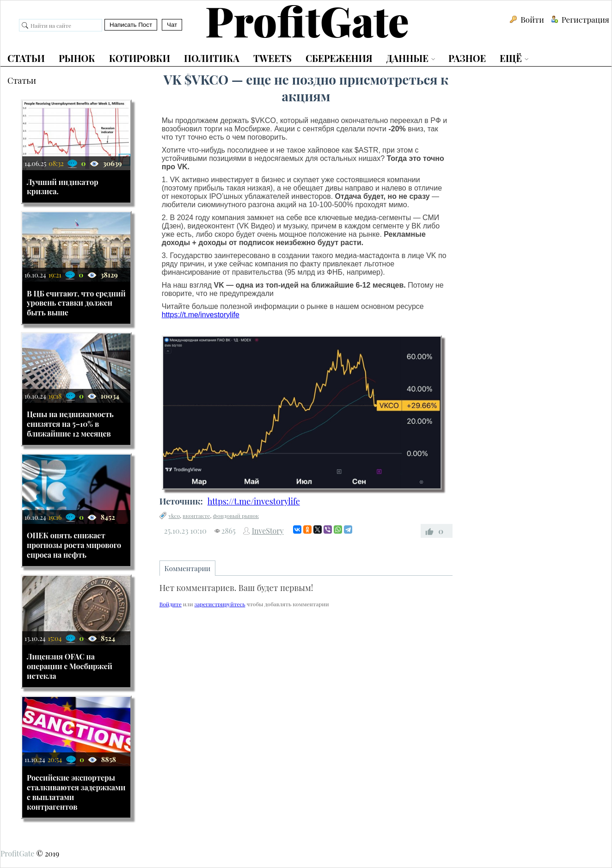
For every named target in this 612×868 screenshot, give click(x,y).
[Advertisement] (306, 686)
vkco (174, 516)
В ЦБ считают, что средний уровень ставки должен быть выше (76, 303)
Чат (172, 25)
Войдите (171, 604)
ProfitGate (17, 853)
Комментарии (188, 568)
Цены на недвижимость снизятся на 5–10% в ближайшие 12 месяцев (70, 424)
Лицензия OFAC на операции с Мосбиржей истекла (70, 666)
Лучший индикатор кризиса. (63, 187)
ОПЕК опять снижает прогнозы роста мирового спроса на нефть (74, 545)
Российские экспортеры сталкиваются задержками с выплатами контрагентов (76, 792)
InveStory (268, 531)
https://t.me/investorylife (201, 315)
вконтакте (196, 516)
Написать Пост (131, 25)
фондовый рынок (236, 516)
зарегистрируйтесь (220, 604)
